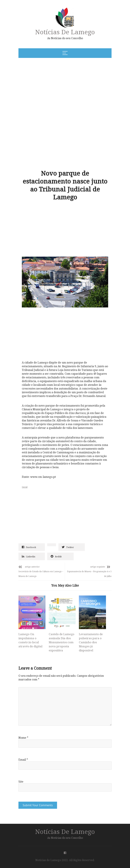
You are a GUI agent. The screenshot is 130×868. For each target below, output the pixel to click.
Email (23, 760)
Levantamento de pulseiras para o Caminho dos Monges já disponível (91, 642)
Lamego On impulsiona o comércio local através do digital (30, 640)
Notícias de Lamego (65, 32)
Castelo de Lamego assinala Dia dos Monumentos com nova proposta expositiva (62, 642)
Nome (23, 738)
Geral (25, 487)
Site (21, 782)
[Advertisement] (52, 86)
